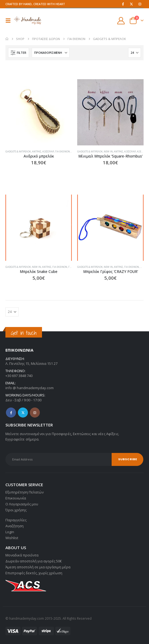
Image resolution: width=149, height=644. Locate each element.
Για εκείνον (62, 151)
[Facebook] (123, 4)
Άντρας (37, 151)
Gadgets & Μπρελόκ (18, 151)
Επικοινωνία (16, 498)
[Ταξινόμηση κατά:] (51, 53)
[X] (131, 4)
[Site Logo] (28, 20)
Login (10, 532)
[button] (10, 21)
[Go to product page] (39, 112)
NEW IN (108, 151)
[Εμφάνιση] (135, 53)
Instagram (35, 413)
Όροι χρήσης (16, 510)
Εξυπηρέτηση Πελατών (25, 492)
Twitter (23, 413)
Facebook (11, 413)
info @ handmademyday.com (30, 388)
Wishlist (12, 538)
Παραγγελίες (16, 520)
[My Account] (121, 21)
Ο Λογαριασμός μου (22, 504)
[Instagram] (140, 4)
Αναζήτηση (14, 526)
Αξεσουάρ (48, 151)
